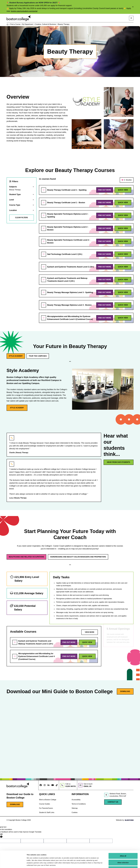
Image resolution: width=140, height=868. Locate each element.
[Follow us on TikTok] (57, 785)
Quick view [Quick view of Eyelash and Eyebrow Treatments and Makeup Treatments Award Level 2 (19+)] (123, 280)
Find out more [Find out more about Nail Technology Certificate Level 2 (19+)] (105, 254)
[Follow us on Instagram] (45, 785)
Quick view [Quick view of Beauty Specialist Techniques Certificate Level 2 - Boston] (123, 241)
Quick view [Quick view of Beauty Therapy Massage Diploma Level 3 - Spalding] (123, 292)
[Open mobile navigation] (131, 18)
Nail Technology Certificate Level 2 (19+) (65, 254)
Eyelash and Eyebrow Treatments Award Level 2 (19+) (71, 267)
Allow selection (123, 848)
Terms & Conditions (79, 804)
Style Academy (12, 408)
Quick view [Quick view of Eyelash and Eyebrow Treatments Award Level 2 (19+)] (123, 267)
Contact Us (113, 802)
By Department (28, 24)
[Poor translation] (1, 836)
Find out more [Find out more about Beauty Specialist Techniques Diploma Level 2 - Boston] (105, 228)
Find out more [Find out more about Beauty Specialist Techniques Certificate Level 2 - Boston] (105, 241)
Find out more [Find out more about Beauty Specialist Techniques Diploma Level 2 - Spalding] (105, 215)
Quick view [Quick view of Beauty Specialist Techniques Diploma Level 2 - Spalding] (123, 215)
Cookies (75, 812)
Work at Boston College (48, 800)
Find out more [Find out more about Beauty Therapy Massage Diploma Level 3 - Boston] (105, 305)
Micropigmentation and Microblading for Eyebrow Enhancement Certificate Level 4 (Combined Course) (70, 318)
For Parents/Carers (46, 808)
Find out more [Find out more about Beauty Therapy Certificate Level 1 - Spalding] (105, 190)
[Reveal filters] (22, 188)
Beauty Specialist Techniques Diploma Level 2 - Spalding (68, 215)
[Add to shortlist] (44, 190)
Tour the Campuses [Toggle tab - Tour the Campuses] (32, 356)
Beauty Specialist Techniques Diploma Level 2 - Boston (68, 228)
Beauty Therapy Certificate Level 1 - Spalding (67, 190)
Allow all (123, 841)
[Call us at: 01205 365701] (68, 785)
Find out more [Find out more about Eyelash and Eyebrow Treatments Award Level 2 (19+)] (105, 267)
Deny (123, 855)
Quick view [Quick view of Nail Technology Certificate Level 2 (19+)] (123, 254)
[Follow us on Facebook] (41, 785)
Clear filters (22, 218)
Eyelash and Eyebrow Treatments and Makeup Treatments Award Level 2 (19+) (67, 280)
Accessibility (76, 800)
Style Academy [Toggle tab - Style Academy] (10, 356)
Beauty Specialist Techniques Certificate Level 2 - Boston (69, 241)
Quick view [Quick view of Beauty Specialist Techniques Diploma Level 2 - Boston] (123, 228)
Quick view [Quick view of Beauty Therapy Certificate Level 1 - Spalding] (123, 190)
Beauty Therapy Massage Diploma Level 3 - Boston (69, 305)
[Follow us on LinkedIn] (48, 785)
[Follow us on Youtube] (53, 785)
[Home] (8, 24)
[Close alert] (133, 7)
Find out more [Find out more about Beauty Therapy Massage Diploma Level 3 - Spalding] (105, 292)
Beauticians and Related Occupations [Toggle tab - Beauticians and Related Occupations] (26, 557)
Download (15, 804)
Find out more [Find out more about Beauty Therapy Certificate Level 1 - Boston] (105, 203)
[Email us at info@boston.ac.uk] (85, 785)
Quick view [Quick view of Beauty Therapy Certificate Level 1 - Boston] (123, 203)
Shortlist (127, 180)
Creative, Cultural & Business (46, 24)
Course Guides (45, 804)
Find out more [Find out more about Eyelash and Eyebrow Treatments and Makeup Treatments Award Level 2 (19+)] (105, 280)
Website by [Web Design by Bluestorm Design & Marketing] (125, 820)
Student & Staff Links (47, 812)
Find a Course (16, 24)
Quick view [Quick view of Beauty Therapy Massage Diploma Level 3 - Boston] (123, 305)
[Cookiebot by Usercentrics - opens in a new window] (13, 864)
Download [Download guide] (125, 691)
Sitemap (75, 808)
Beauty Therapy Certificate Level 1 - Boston (66, 203)
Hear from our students (119, 462)
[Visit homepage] (19, 18)
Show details (107, 864)
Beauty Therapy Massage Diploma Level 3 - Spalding (70, 292)
